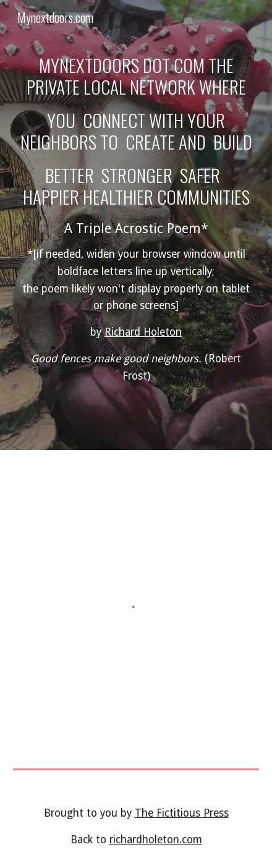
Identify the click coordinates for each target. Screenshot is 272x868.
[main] (136, 225)
